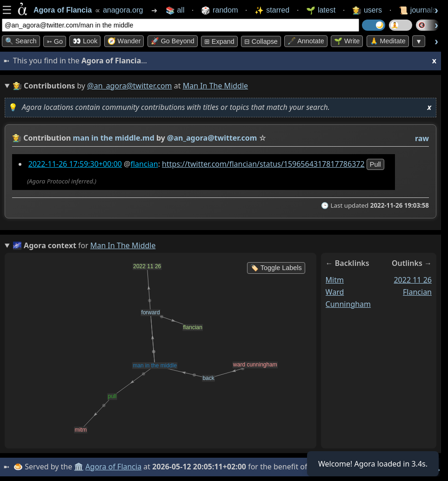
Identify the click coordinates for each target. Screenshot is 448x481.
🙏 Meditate (388, 41)
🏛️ (79, 467)
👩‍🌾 (17, 138)
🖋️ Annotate (306, 41)
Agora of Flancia (114, 467)
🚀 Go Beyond (173, 41)
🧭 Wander (124, 41)
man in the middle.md (114, 138)
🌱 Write (347, 41)
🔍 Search (21, 41)
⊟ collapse (261, 41)
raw (422, 138)
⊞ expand (219, 41)
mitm (335, 280)
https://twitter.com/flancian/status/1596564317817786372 (263, 164)
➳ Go (55, 41)
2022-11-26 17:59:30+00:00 (75, 164)
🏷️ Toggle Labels (276, 268)
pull (375, 164)
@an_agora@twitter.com (129, 86)
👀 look (85, 41)
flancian (144, 164)
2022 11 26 (413, 280)
